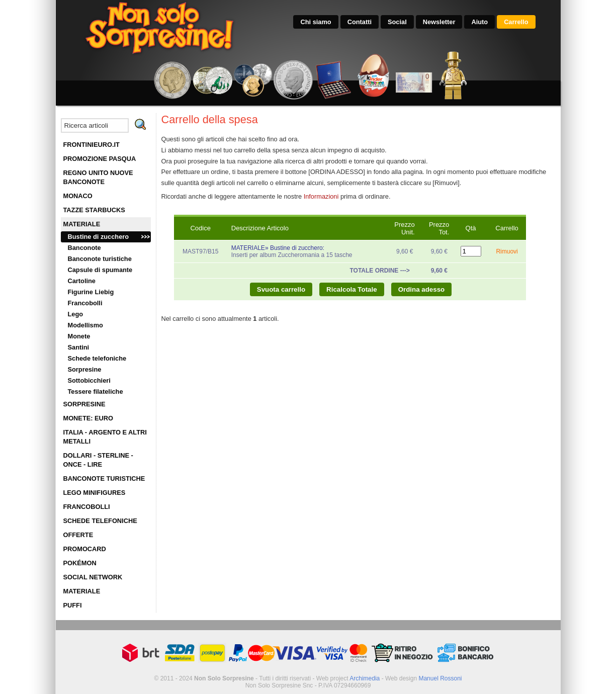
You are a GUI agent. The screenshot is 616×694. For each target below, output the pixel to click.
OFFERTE (78, 535)
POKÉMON (80, 563)
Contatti (360, 22)
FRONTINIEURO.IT (92, 145)
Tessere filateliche (96, 392)
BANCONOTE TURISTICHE (104, 479)
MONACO (78, 196)
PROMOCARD (85, 549)
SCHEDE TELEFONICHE (100, 521)
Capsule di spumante (100, 270)
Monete (79, 336)
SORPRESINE (84, 404)
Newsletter (439, 22)
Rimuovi (507, 251)
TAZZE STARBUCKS (94, 210)
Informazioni (321, 196)
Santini (79, 347)
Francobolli (85, 303)
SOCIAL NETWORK (93, 577)
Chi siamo (316, 22)
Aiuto (479, 22)
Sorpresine (85, 369)
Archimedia (365, 678)
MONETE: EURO (89, 418)
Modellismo (85, 325)
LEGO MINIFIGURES (95, 493)
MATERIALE (82, 224)
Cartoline (82, 281)
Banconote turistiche (100, 259)
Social (397, 22)
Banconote (84, 248)
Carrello (516, 22)
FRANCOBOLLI (87, 507)
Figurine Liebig (91, 292)
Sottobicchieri (89, 380)
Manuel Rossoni (440, 678)
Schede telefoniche (97, 358)
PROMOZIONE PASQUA (100, 159)
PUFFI (73, 605)
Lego (76, 314)
